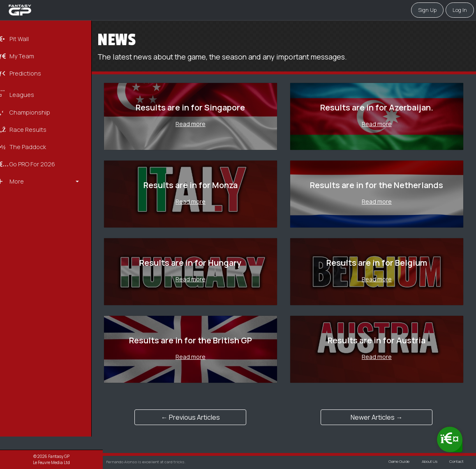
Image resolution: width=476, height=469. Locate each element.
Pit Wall (24, 39)
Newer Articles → (379, 417)
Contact (456, 462)
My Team (27, 56)
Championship (35, 112)
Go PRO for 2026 (37, 163)
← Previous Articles (199, 417)
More (22, 180)
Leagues (27, 92)
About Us (428, 462)
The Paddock (33, 146)
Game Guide (396, 462)
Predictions (30, 73)
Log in (460, 10)
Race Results (33, 128)
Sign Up (427, 10)
